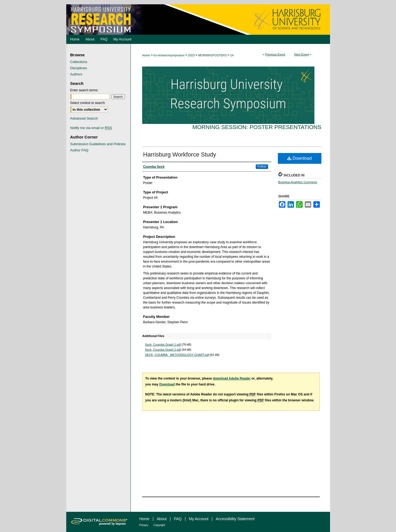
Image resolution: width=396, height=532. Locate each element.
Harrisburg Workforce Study (180, 154)
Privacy (144, 525)
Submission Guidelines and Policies (98, 144)
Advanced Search (84, 118)
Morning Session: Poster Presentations (257, 127)
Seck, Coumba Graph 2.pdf (163, 350)
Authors (76, 74)
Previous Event (275, 54)
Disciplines (79, 68)
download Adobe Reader (232, 378)
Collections (79, 62)
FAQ (178, 519)
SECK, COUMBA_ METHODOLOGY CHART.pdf (177, 355)
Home (146, 55)
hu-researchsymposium (169, 55)
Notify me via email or (91, 128)
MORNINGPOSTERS (213, 55)
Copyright (159, 525)
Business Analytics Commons (298, 182)
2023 (192, 55)
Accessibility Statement (235, 519)
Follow (262, 166)
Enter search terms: (84, 90)
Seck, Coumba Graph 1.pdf (163, 345)
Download (299, 158)
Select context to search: (88, 103)
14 (232, 55)
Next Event (302, 54)
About (162, 519)
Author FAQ (79, 150)
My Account (199, 519)
